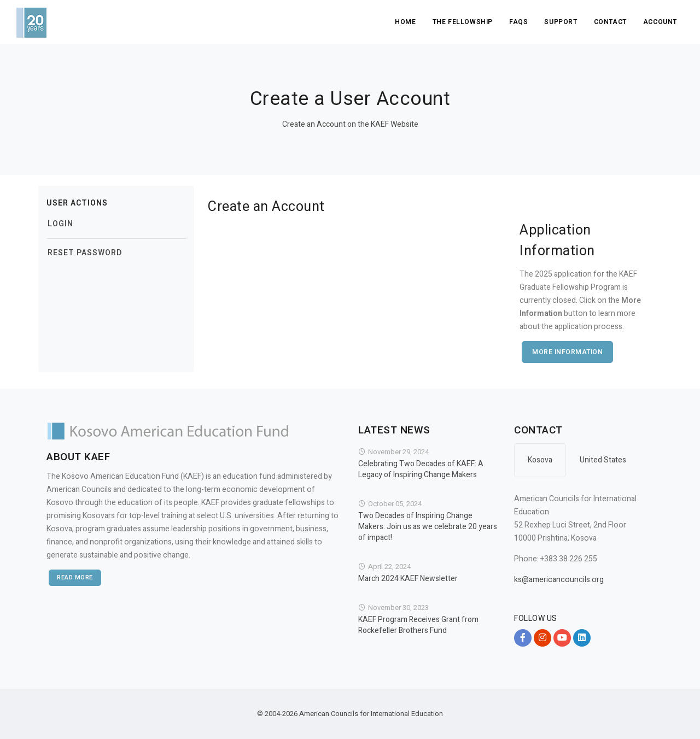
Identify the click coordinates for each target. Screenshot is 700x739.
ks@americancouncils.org (559, 580)
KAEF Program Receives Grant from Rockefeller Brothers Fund (418, 625)
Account (660, 22)
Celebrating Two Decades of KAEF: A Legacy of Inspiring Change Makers (421, 470)
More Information (567, 352)
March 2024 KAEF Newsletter (408, 579)
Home (405, 22)
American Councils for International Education (371, 714)
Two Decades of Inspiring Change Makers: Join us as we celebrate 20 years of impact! (428, 527)
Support (561, 22)
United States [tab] (603, 460)
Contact (610, 22)
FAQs (518, 22)
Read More (75, 577)
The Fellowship (463, 22)
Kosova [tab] (540, 460)
